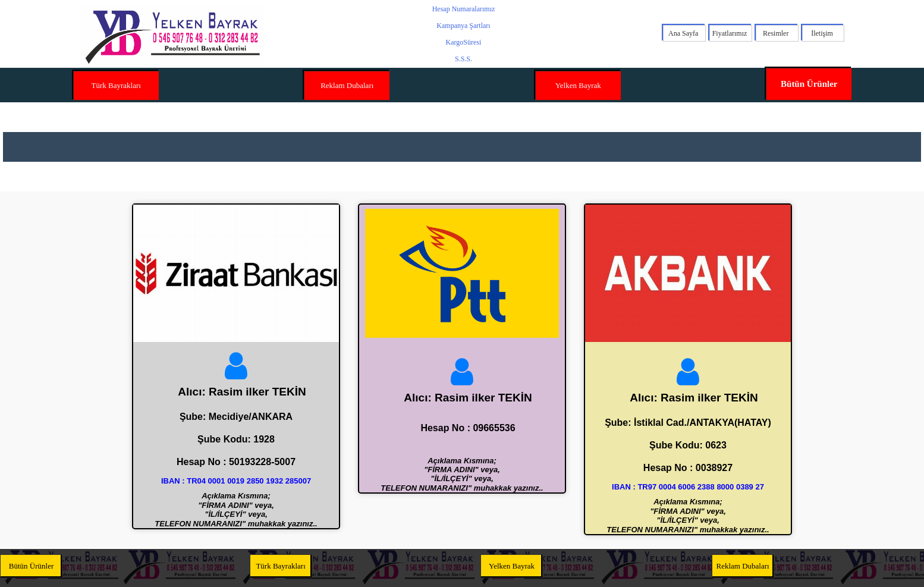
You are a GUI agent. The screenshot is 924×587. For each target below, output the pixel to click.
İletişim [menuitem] (822, 33)
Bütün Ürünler (809, 84)
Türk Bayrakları (116, 85)
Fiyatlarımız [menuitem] (730, 33)
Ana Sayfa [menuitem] (683, 33)
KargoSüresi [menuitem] (464, 42)
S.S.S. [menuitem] (463, 59)
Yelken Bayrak (578, 85)
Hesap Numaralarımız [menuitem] (464, 9)
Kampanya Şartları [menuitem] (463, 26)
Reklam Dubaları (347, 85)
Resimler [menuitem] (776, 33)
